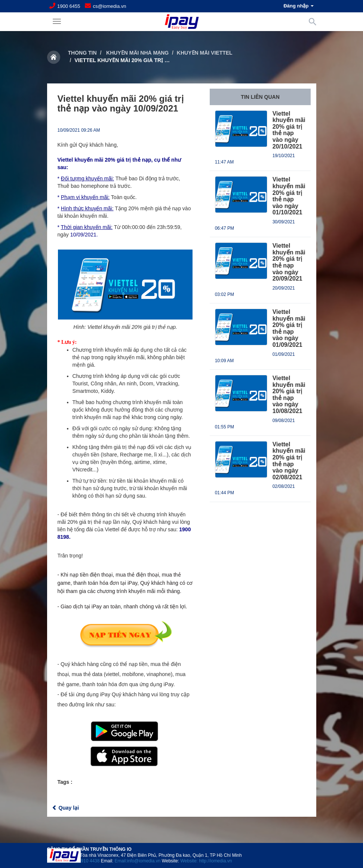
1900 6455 (69, 6)
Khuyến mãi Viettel (205, 53)
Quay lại (66, 808)
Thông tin (82, 53)
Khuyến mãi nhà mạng (137, 53)
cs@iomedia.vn (109, 6)
